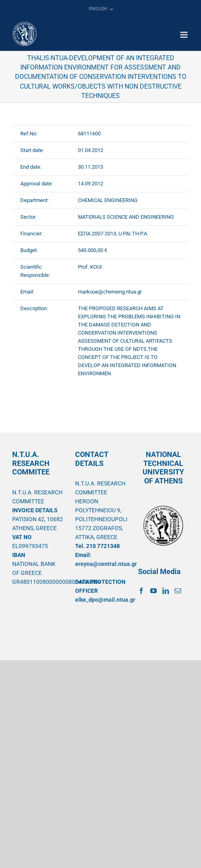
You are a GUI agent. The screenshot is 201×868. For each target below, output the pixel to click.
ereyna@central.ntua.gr (106, 564)
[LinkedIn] (166, 591)
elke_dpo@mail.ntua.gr (105, 600)
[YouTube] (153, 591)
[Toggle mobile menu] (185, 35)
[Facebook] (141, 591)
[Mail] (178, 591)
